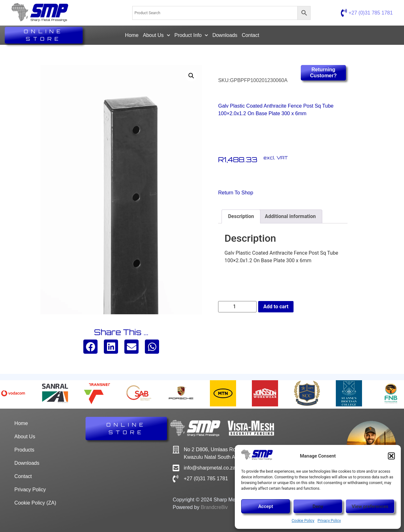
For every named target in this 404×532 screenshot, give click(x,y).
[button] (391, 456)
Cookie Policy (303, 521)
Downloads (225, 35)
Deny (318, 506)
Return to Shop (236, 193)
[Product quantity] (237, 307)
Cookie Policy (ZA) (35, 503)
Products (24, 450)
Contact (250, 35)
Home (132, 35)
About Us (157, 35)
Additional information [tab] (290, 216)
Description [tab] (241, 216)
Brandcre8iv (214, 507)
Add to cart (276, 307)
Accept (266, 506)
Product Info (191, 35)
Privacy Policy (329, 521)
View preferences (370, 506)
